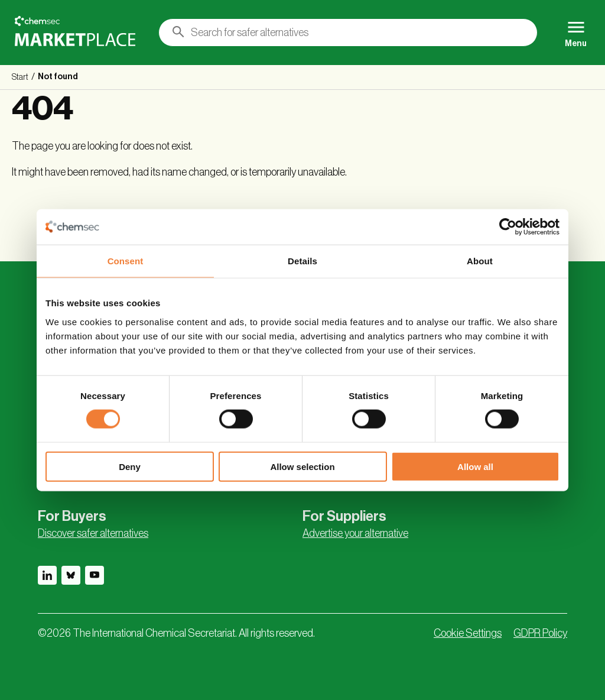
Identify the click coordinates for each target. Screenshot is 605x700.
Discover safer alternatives (93, 533)
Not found (58, 77)
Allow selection (302, 466)
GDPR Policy (540, 633)
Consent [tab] (126, 261)
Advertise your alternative (355, 533)
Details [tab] (302, 261)
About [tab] (480, 261)
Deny (130, 466)
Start (20, 77)
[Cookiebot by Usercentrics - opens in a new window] (508, 227)
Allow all (475, 466)
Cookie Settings (468, 633)
